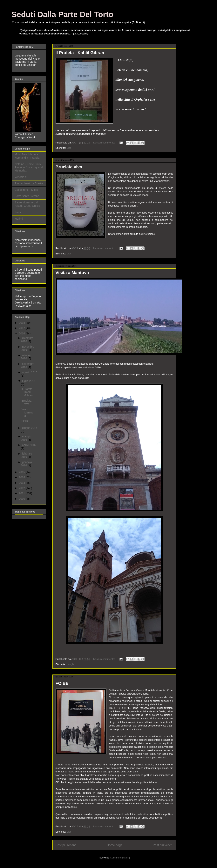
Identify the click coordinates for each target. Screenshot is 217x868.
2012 (22, 488)
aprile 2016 (29, 445)
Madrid (19, 219)
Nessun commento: (105, 143)
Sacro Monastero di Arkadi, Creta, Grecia (27, 204)
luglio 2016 (29, 381)
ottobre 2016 (26, 357)
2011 (22, 493)
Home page (115, 845)
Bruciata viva (69, 167)
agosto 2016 (30, 372)
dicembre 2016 (27, 340)
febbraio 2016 (26, 455)
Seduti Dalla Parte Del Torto (63, 14)
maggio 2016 (26, 438)
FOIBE (62, 683)
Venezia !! (21, 177)
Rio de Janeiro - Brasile (29, 183)
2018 (22, 323)
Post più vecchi (163, 845)
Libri (69, 148)
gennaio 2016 (26, 464)
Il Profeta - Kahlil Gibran (80, 53)
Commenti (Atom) (120, 858)
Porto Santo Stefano (27, 196)
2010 (22, 499)
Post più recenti (66, 845)
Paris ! (19, 212)
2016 (22, 333)
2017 (22, 328)
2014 (22, 477)
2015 (22, 472)
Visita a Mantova (72, 273)
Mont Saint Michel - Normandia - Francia (27, 156)
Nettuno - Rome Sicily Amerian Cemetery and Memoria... (29, 167)
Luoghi (70, 664)
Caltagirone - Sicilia (27, 190)
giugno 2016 (30, 428)
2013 (22, 483)
